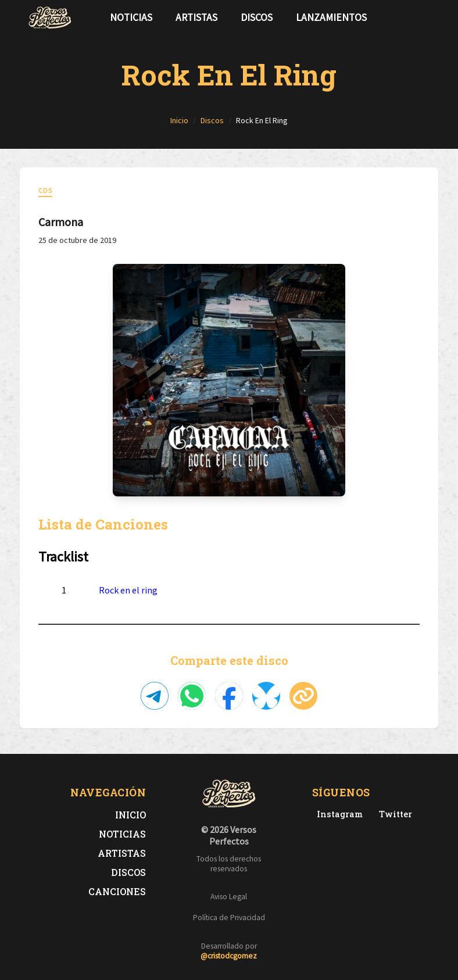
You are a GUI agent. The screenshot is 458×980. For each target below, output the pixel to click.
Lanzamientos (331, 17)
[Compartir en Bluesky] (266, 696)
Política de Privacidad (229, 918)
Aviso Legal (229, 897)
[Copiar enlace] (303, 696)
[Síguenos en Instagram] (427, 17)
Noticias (131, 17)
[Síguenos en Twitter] (408, 17)
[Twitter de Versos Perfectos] (393, 814)
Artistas (196, 17)
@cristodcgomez (229, 956)
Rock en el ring (128, 590)
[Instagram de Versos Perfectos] (337, 814)
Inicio (130, 815)
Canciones (117, 891)
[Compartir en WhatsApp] (192, 696)
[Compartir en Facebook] (229, 696)
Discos (257, 17)
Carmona (61, 222)
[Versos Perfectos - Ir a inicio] (50, 17)
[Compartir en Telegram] (155, 696)
